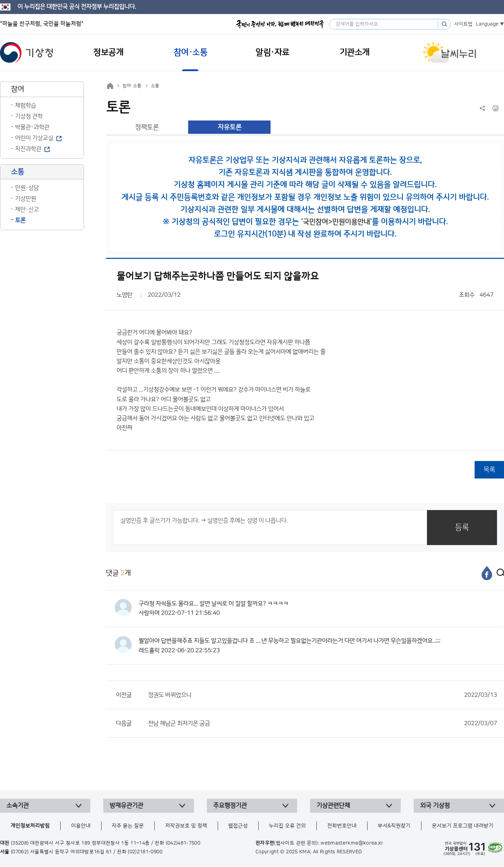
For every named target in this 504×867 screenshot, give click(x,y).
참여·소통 (132, 86)
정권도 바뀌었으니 (323, 695)
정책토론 (147, 127)
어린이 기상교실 (34, 138)
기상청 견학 (29, 116)
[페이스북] (487, 573)
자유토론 (230, 127)
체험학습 (26, 105)
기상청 (27, 53)
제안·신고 (27, 209)
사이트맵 (463, 24)
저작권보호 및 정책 (186, 826)
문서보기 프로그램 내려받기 (463, 826)
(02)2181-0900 (145, 852)
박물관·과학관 (32, 127)
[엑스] (499, 573)
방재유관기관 (126, 806)
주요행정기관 (230, 806)
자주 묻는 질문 (128, 826)
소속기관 (17, 806)
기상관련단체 (333, 806)
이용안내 (81, 826)
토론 (20, 220)
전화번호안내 (342, 826)
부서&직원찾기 (394, 826)
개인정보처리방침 (30, 826)
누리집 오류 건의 (287, 826)
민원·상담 (27, 188)
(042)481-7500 (183, 843)
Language (487, 24)
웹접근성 (238, 826)
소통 (155, 86)
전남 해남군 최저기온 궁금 (323, 723)
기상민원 (26, 199)
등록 (462, 527)
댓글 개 (118, 573)
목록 (489, 470)
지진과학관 (28, 149)
